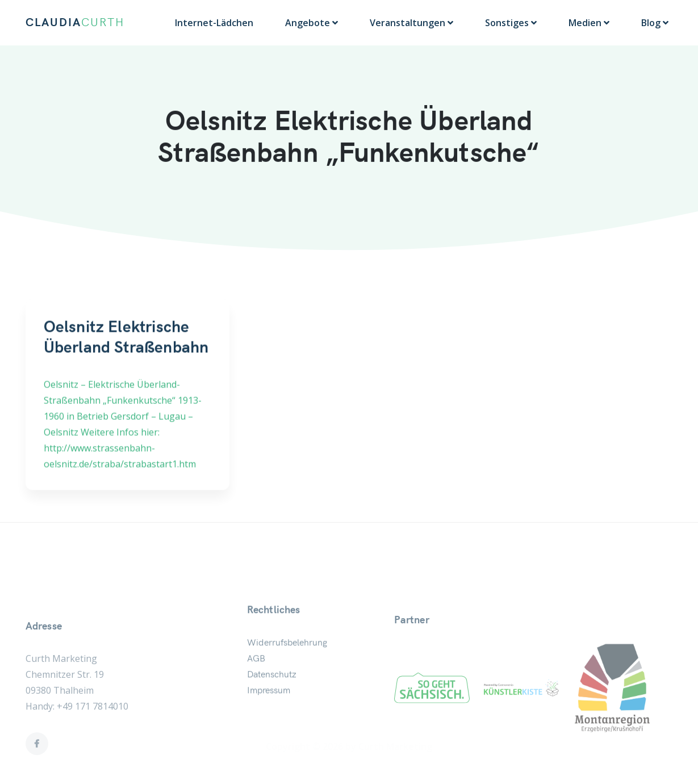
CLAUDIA (75, 23)
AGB (256, 680)
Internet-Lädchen (214, 23)
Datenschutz (272, 696)
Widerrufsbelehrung (287, 664)
